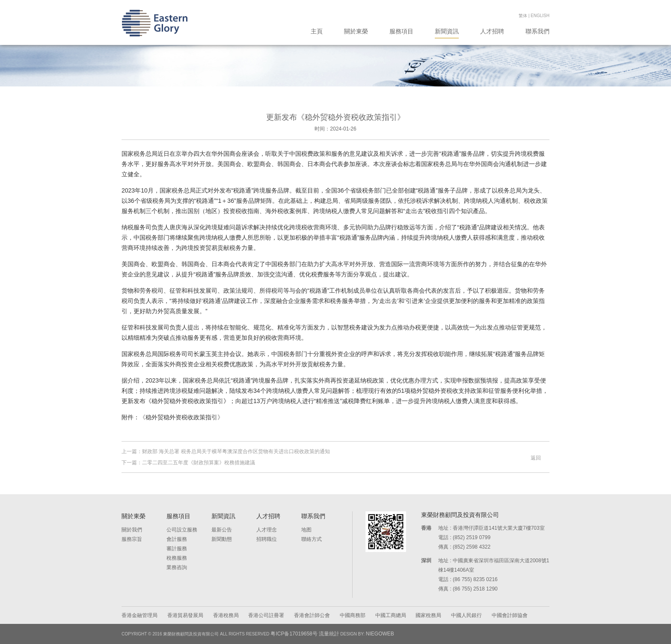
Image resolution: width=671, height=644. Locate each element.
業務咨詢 (177, 567)
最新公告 (222, 530)
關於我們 (132, 530)
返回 (536, 458)
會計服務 (177, 539)
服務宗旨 (132, 539)
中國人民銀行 (466, 615)
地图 (306, 530)
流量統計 (329, 634)
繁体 (523, 16)
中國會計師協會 (510, 615)
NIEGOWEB (380, 634)
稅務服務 (177, 558)
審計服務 (177, 549)
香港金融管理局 (140, 615)
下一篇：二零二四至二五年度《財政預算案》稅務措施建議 (188, 463)
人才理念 (267, 530)
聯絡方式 (312, 539)
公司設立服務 (182, 530)
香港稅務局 (226, 615)
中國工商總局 (391, 615)
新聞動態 (222, 539)
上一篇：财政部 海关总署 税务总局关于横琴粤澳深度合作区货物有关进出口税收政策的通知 (226, 451)
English (540, 16)
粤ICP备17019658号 (294, 634)
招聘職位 (267, 539)
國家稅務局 (428, 615)
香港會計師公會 (312, 615)
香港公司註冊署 (266, 615)
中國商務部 (353, 615)
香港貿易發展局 (185, 615)
